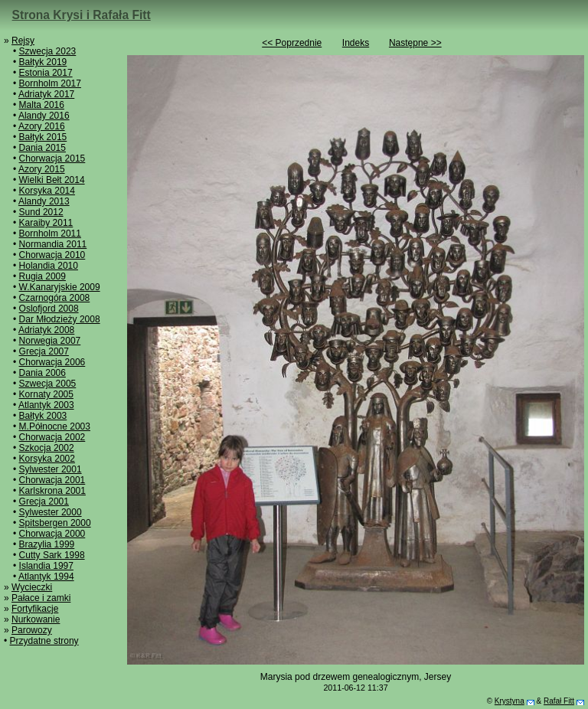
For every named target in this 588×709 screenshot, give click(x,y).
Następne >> (415, 43)
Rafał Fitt (559, 701)
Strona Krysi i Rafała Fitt (82, 15)
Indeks (356, 43)
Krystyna (510, 701)
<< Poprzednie (292, 43)
